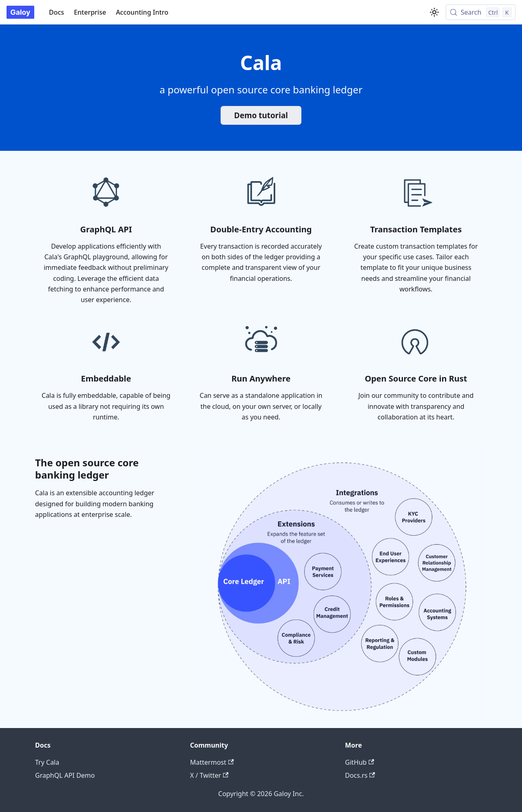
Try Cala (47, 762)
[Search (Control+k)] (481, 12)
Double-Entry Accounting (261, 229)
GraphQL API (106, 229)
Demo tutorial (261, 115)
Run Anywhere (261, 378)
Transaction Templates (416, 229)
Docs (56, 12)
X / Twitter (209, 775)
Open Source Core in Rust (416, 378)
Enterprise (90, 12)
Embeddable (106, 378)
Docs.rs (360, 775)
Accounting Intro (142, 12)
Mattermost (212, 762)
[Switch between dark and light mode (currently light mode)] (434, 12)
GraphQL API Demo (65, 775)
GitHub (359, 762)
